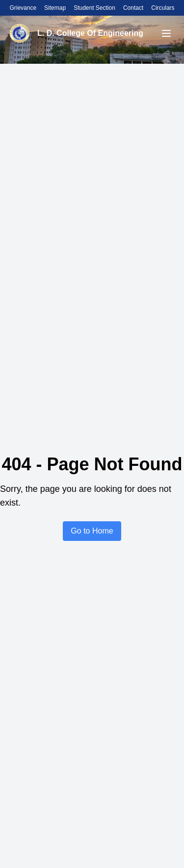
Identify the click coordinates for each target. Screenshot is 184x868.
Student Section (94, 8)
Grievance (23, 8)
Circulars (163, 8)
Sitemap (55, 8)
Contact (133, 8)
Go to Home (92, 531)
